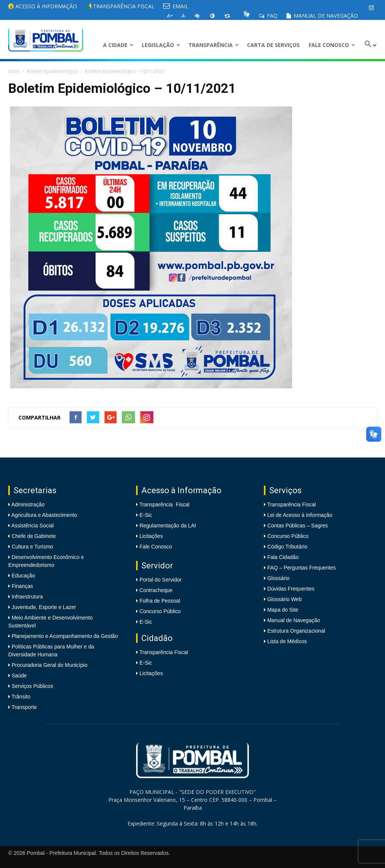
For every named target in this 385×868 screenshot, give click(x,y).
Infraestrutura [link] (27, 597)
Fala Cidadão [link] (283, 557)
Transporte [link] (23, 707)
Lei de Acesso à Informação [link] (300, 515)
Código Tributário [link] (287, 547)
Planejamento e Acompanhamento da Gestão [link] (64, 636)
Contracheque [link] (156, 590)
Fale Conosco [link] (332, 45)
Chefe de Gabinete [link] (33, 536)
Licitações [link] (151, 536)
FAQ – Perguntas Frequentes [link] (302, 568)
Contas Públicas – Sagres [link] (298, 526)
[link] (371, 8)
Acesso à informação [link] (43, 6)
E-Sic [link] (146, 515)
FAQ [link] (268, 16)
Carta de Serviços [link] (273, 45)
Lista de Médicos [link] (287, 641)
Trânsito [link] (20, 697)
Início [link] (14, 71)
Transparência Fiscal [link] (120, 6)
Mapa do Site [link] (283, 610)
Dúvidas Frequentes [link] (291, 589)
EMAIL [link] (176, 6)
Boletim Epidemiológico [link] (52, 71)
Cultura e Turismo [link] (32, 547)
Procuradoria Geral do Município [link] (50, 665)
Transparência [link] (214, 45)
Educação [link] (23, 576)
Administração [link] (27, 504)
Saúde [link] (18, 676)
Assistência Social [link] (32, 526)
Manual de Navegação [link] (322, 16)
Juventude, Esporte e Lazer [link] (43, 607)
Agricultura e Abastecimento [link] (43, 515)
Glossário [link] (278, 578)
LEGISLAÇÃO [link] (161, 45)
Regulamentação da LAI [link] (168, 526)
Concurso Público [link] (160, 611)
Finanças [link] (22, 586)
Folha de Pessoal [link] (160, 601)
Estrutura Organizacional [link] (296, 631)
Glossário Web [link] (285, 599)
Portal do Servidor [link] (161, 580)
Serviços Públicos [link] (32, 686)
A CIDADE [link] (118, 45)
